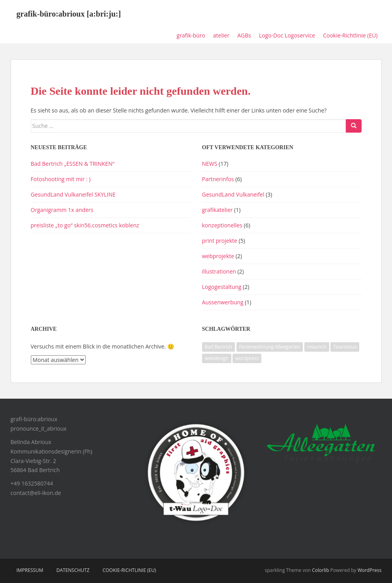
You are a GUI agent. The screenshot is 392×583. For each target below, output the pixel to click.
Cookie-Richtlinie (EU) (350, 35)
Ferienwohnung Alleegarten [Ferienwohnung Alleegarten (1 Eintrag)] (270, 347)
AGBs (244, 35)
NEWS (210, 164)
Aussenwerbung (223, 302)
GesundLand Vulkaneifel (233, 194)
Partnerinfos (218, 179)
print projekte (220, 241)
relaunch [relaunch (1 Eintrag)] (317, 347)
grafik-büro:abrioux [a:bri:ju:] (69, 14)
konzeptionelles (222, 225)
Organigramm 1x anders (62, 210)
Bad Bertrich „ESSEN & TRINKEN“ (73, 164)
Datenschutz (73, 570)
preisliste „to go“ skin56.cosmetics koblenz (85, 225)
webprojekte (218, 256)
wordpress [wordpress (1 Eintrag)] (247, 358)
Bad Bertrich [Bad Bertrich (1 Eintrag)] (219, 347)
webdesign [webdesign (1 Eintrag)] (217, 358)
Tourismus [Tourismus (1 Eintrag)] (345, 347)
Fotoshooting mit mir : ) (61, 179)
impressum (30, 570)
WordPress (370, 570)
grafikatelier (218, 210)
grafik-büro (191, 35)
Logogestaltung (222, 287)
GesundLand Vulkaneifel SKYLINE (73, 194)
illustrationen (219, 271)
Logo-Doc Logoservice (287, 35)
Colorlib (320, 570)
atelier (221, 35)
